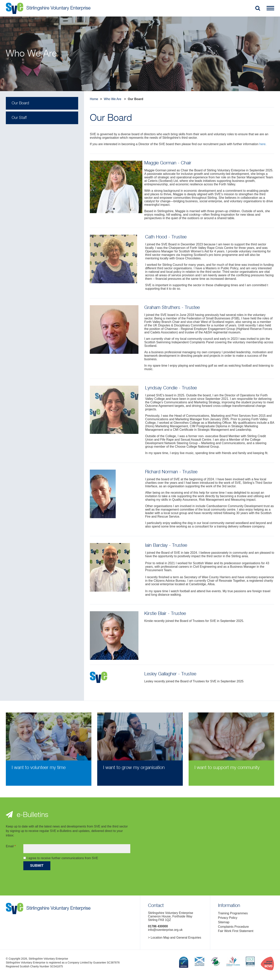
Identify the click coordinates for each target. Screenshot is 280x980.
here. (263, 144)
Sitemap (224, 922)
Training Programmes (233, 913)
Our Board (20, 103)
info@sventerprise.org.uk (165, 930)
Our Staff (19, 118)
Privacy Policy (228, 918)
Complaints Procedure (233, 927)
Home (94, 99)
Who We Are (113, 99)
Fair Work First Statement (236, 931)
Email (11, 846)
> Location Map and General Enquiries (175, 938)
